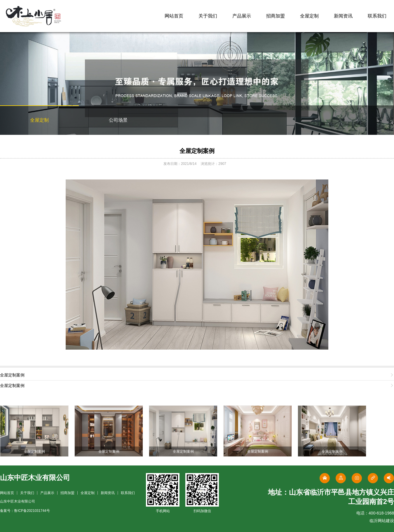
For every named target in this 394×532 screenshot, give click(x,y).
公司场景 (118, 120)
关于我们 (208, 16)
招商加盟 (276, 16)
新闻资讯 (343, 16)
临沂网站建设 (382, 521)
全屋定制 (309, 16)
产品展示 (242, 16)
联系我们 (377, 16)
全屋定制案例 (197, 151)
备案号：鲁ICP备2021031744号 (25, 511)
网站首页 (174, 16)
